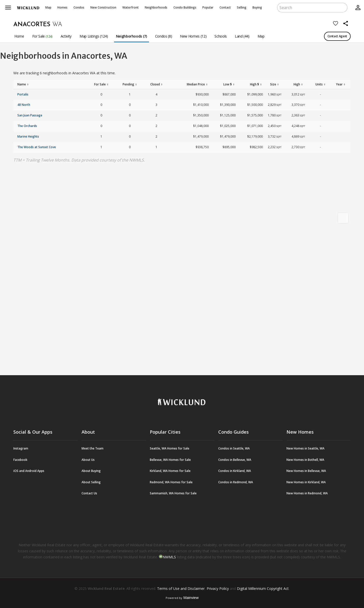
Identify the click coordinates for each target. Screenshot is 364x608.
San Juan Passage (30, 115)
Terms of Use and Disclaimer (181, 588)
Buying (257, 7)
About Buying (91, 471)
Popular (208, 7)
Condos (79, 7)
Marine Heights (28, 136)
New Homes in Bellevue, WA (306, 471)
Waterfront (131, 7)
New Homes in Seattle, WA (305, 448)
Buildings (185, 7)
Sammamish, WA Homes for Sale (173, 493)
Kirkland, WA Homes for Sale (170, 471)
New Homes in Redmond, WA (307, 493)
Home (19, 36)
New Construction (103, 7)
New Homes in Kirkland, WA (306, 482)
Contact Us (89, 493)
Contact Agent (337, 36)
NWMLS (169, 557)
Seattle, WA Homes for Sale (170, 448)
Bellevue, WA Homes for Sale (170, 460)
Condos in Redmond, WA (236, 482)
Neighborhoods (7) (132, 36)
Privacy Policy (218, 588)
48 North (24, 105)
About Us (88, 460)
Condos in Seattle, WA (234, 448)
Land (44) (242, 36)
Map (48, 7)
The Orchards (27, 126)
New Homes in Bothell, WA (305, 460)
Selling (242, 7)
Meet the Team (93, 448)
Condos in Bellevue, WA (235, 460)
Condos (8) (164, 36)
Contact (225, 7)
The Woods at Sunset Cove (37, 147)
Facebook (20, 460)
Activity (66, 36)
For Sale (42, 36)
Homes (62, 7)
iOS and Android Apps (29, 471)
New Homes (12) (193, 36)
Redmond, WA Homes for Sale (171, 482)
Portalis (23, 94)
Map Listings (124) (94, 36)
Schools (221, 36)
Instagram (21, 448)
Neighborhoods (156, 7)
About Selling (91, 482)
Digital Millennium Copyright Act (263, 588)
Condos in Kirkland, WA (235, 471)
